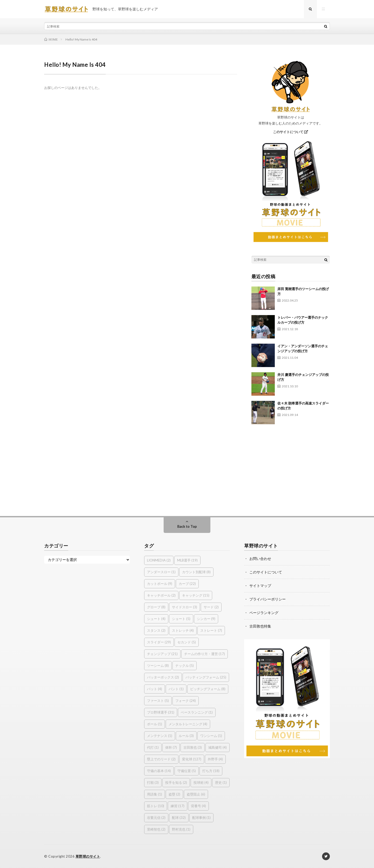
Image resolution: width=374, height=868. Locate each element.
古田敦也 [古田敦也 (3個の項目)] (193, 747)
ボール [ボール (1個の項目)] (155, 724)
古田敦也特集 (260, 626)
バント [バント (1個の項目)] (176, 689)
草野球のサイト (88, 856)
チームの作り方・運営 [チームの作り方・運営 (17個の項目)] (205, 654)
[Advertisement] (291, 468)
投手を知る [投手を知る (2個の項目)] (176, 782)
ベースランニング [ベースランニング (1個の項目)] (197, 712)
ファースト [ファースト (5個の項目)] (158, 701)
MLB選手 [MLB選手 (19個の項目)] (187, 560)
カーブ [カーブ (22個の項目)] (187, 584)
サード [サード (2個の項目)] (211, 607)
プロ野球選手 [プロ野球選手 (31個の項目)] (161, 712)
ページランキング (264, 613)
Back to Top (187, 526)
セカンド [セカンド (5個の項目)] (187, 642)
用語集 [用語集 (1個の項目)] (155, 794)
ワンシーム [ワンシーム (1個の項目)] (211, 736)
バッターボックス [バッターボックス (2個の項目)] (163, 677)
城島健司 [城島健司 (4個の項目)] (218, 747)
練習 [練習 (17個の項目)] (178, 806)
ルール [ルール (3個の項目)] (186, 736)
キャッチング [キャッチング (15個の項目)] (196, 595)
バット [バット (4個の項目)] (155, 689)
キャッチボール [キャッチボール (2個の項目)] (161, 595)
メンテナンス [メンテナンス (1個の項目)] (160, 736)
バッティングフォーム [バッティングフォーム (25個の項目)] (206, 677)
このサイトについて (290, 132)
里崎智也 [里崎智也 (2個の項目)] (156, 829)
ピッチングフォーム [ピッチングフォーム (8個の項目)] (208, 689)
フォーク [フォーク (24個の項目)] (186, 701)
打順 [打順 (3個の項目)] (153, 782)
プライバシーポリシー (268, 599)
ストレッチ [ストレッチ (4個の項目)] (183, 630)
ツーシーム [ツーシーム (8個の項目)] (158, 665)
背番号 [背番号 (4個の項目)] (198, 806)
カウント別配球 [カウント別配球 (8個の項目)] (196, 572)
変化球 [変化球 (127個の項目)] (192, 759)
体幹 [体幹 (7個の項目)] (171, 747)
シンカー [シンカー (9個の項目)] (206, 619)
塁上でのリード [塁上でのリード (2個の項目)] (161, 759)
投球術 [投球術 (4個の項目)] (201, 782)
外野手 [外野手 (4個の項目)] (215, 759)
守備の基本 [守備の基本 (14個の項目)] (159, 771)
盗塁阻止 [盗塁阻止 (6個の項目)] (196, 794)
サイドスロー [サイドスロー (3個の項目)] (185, 607)
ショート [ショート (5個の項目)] (181, 619)
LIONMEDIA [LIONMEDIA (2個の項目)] (159, 560)
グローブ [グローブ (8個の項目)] (156, 607)
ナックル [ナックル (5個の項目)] (185, 665)
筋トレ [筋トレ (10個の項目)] (156, 806)
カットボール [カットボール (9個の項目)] (160, 584)
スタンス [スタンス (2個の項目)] (156, 630)
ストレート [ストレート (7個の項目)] (211, 630)
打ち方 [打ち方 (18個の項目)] (211, 771)
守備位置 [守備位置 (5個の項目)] (187, 771)
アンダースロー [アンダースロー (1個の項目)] (161, 572)
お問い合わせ (260, 559)
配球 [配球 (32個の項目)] (179, 818)
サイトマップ (260, 586)
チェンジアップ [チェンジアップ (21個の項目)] (162, 654)
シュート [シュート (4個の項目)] (156, 619)
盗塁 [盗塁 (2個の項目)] (174, 794)
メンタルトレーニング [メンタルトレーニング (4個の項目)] (188, 724)
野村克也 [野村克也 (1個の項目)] (181, 829)
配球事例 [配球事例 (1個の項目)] (201, 818)
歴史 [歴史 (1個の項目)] (221, 782)
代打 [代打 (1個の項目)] (153, 747)
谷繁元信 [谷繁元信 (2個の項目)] (156, 818)
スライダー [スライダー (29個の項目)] (159, 642)
